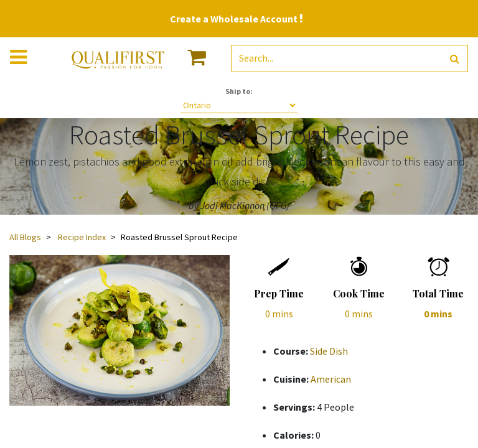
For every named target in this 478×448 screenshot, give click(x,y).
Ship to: (239, 91)
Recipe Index (82, 237)
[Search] (455, 59)
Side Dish (329, 351)
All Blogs (25, 237)
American (331, 379)
